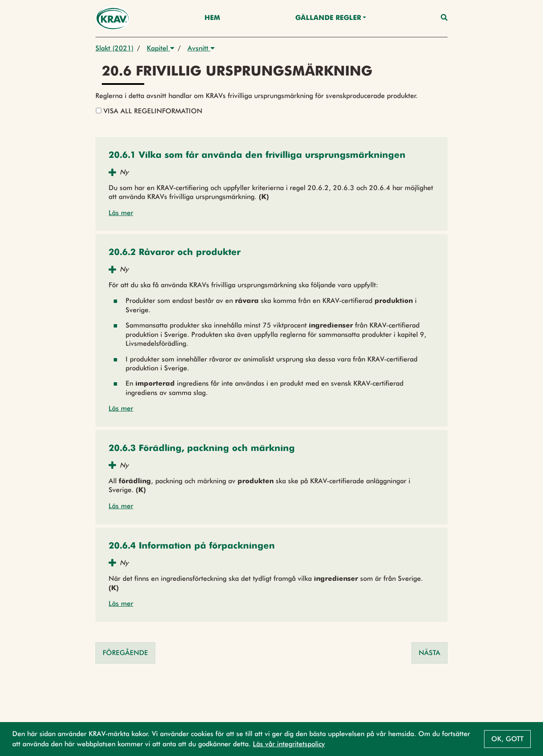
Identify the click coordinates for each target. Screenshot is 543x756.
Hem (212, 18)
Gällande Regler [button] (328, 18)
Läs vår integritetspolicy (289, 744)
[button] (257, 156)
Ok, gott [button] (507, 739)
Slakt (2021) (115, 48)
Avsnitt (201, 48)
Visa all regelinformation (149, 111)
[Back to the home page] (113, 18)
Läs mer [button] (121, 213)
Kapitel (161, 48)
